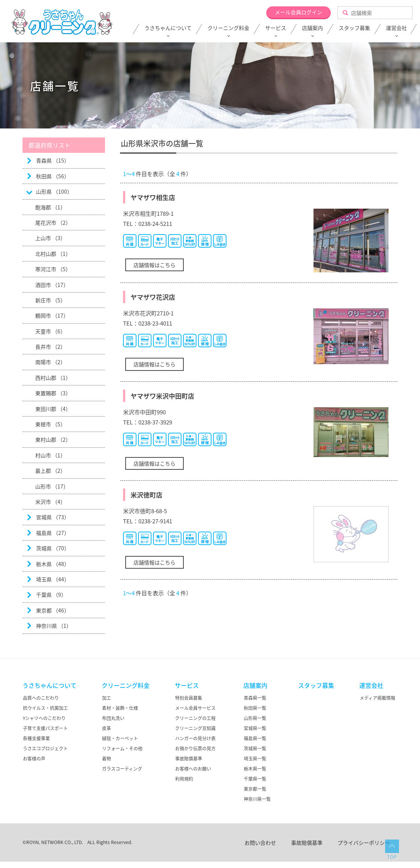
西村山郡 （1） (53, 378)
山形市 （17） (52, 486)
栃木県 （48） (53, 564)
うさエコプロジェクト (45, 748)
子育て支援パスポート (45, 728)
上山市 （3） (50, 238)
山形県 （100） (54, 191)
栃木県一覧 (255, 769)
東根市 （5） (50, 424)
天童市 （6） (50, 331)
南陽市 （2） (50, 362)
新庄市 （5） (50, 300)
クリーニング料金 (228, 28)
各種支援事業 (36, 738)
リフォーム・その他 (122, 748)
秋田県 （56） (53, 176)
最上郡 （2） (50, 471)
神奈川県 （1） (54, 626)
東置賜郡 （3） (53, 393)
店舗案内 (312, 28)
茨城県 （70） (53, 548)
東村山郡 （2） (53, 439)
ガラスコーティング (122, 769)
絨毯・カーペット (120, 738)
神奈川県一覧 (257, 799)
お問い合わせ (260, 843)
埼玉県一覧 (255, 759)
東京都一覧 (255, 789)
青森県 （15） (53, 160)
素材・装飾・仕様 (120, 708)
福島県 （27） (53, 533)
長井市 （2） (50, 347)
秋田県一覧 (255, 708)
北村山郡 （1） (53, 254)
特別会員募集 (189, 698)
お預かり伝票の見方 (195, 748)
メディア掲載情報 (377, 698)
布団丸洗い (113, 718)
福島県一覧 (255, 738)
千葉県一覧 (255, 779)
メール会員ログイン (298, 12)
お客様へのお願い (193, 769)
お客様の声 (34, 759)
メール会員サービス (195, 708)
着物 (106, 759)
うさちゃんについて (168, 28)
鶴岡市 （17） (52, 315)
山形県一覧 (255, 718)
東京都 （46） (53, 610)
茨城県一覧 (255, 748)
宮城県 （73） (53, 517)
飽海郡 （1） (50, 207)
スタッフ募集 (354, 28)
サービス (276, 28)
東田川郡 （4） (53, 409)
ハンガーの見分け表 (195, 738)
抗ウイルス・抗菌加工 (45, 708)
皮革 (106, 728)
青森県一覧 (255, 698)
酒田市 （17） (52, 285)
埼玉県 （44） (53, 579)
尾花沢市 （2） (53, 223)
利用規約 (184, 779)
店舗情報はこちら (154, 265)
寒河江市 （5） (53, 269)
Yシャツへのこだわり (44, 718)
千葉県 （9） (51, 595)
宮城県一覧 (255, 728)
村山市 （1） (50, 455)
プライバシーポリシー (364, 843)
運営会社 (396, 28)
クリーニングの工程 (195, 718)
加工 (106, 698)
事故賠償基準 (189, 759)
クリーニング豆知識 (195, 728)
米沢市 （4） (50, 502)
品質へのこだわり (41, 698)
